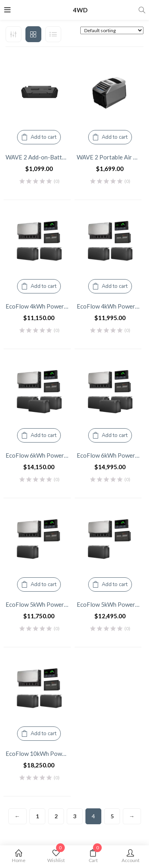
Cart (93, 856)
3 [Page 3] (75, 816)
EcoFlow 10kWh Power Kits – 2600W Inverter (39, 753)
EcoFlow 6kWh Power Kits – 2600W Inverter (39, 455)
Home (19, 856)
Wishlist (56, 856)
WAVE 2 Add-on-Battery (38, 157)
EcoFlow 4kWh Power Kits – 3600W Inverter (110, 306)
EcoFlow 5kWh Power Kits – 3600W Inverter (110, 604)
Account (130, 856)
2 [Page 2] (56, 816)
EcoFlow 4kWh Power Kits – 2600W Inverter (39, 306)
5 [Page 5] (112, 816)
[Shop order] (112, 30)
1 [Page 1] (37, 816)
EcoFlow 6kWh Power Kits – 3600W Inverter (110, 455)
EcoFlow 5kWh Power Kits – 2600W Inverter (39, 604)
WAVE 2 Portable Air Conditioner (110, 157)
